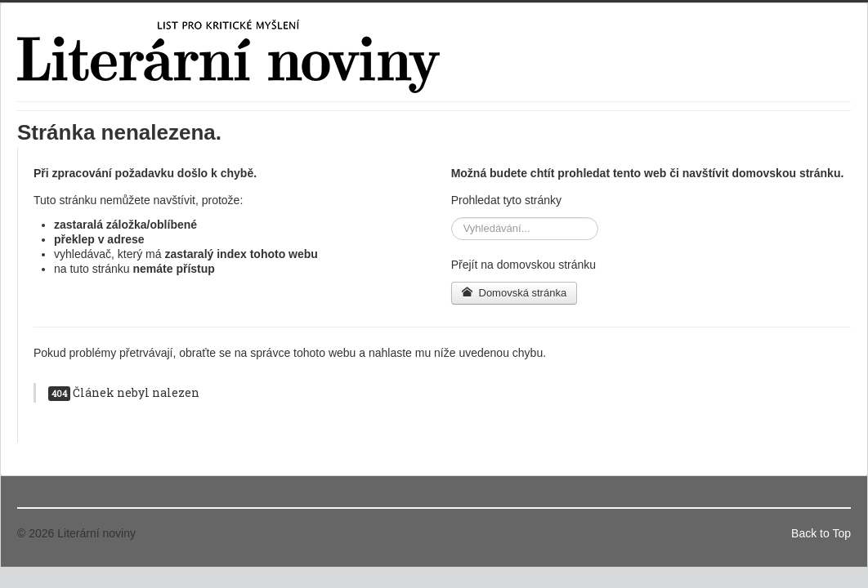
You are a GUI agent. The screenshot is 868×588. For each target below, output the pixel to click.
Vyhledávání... (452, 218)
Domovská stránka (515, 293)
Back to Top (821, 533)
